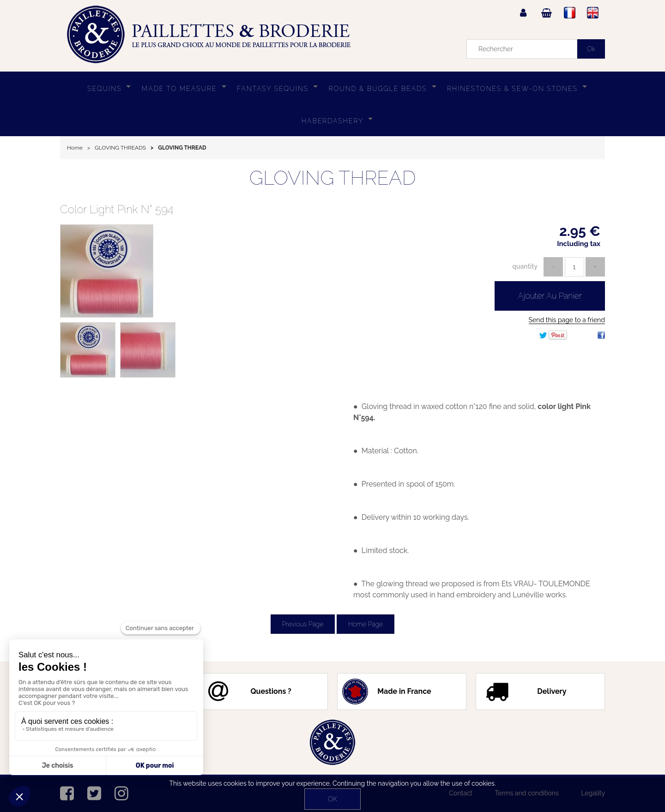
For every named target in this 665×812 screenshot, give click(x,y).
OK (332, 799)
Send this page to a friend (567, 320)
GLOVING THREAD (333, 178)
